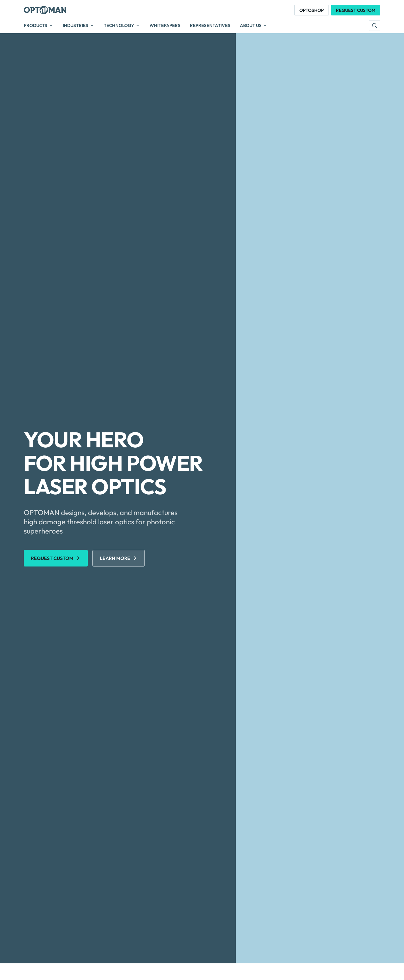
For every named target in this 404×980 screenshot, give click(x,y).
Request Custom (356, 10)
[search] (375, 26)
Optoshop (312, 10)
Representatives (210, 26)
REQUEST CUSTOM (52, 558)
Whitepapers (165, 26)
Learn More (115, 558)
